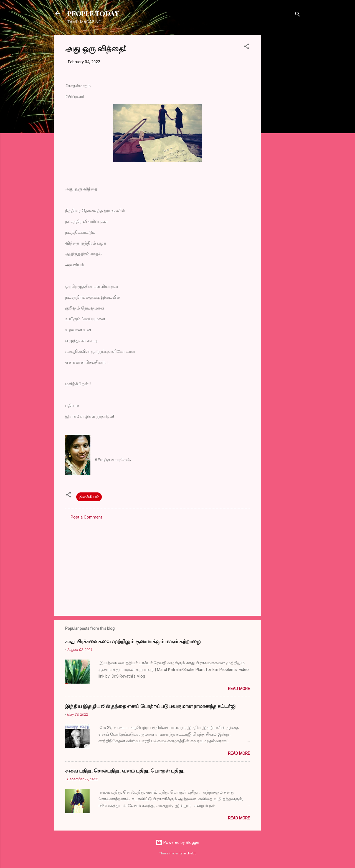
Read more (239, 689)
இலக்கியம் (89, 497)
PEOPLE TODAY (93, 13)
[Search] (298, 15)
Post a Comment (86, 517)
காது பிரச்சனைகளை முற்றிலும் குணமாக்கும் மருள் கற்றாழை (133, 641)
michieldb (190, 853)
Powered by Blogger (178, 842)
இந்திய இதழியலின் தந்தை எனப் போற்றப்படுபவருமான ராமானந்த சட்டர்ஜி (150, 706)
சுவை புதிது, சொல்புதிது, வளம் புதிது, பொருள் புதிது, (125, 771)
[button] (247, 47)
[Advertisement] (283, 118)
